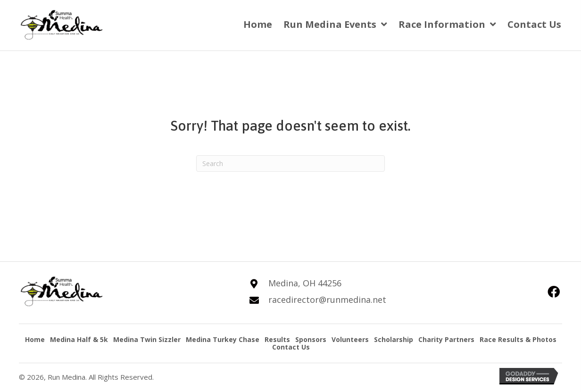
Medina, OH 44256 (305, 283)
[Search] (290, 163)
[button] (554, 292)
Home (35, 339)
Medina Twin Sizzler (147, 339)
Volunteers (350, 339)
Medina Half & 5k (79, 339)
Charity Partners (446, 339)
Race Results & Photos (518, 339)
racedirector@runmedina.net (327, 300)
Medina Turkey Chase (223, 339)
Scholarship (394, 339)
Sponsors (311, 339)
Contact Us (291, 347)
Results (277, 339)
